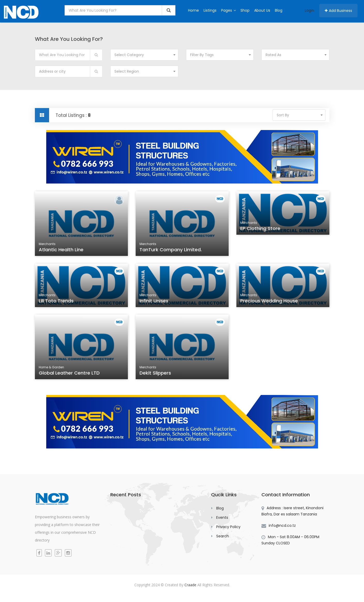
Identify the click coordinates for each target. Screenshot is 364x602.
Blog (279, 10)
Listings (210, 10)
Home (193, 10)
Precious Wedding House (269, 302)
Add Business (338, 11)
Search (223, 536)
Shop (245, 10)
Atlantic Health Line (62, 250)
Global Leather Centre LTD (69, 374)
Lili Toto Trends (57, 302)
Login (309, 10)
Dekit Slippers (156, 374)
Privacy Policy (228, 527)
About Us (262, 10)
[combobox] (144, 55)
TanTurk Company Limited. (171, 250)
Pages (229, 10)
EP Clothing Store (261, 229)
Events (222, 517)
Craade (190, 585)
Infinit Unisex (154, 302)
